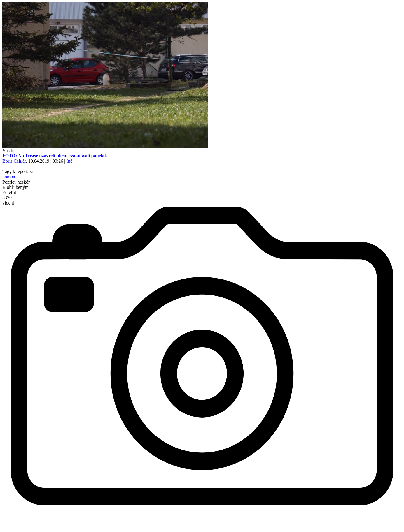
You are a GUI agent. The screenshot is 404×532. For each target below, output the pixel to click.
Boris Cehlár (14, 161)
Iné (69, 161)
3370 (8, 200)
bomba (9, 177)
